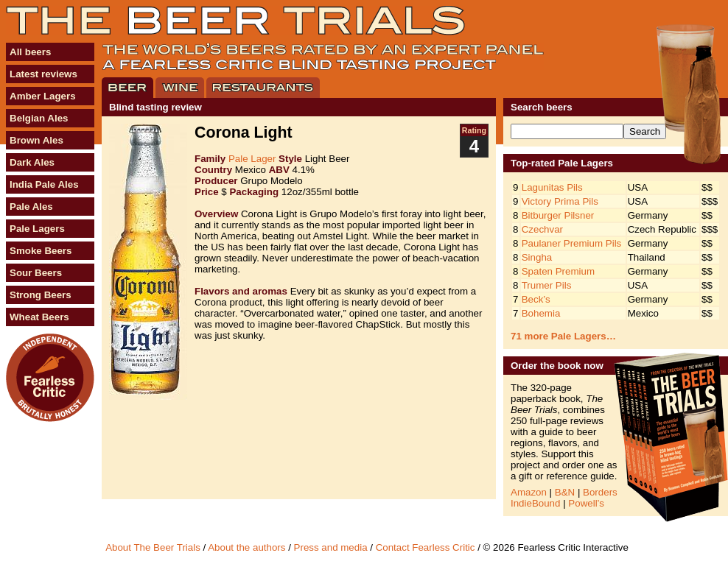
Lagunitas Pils (552, 187)
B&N (565, 492)
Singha (537, 257)
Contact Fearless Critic (426, 547)
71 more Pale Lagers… (563, 336)
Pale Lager (252, 159)
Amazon (529, 492)
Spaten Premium (558, 271)
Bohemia (541, 313)
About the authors (246, 547)
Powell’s (586, 503)
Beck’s (536, 299)
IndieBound (535, 503)
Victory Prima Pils (560, 201)
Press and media (331, 547)
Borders (600, 492)
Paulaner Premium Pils (572, 243)
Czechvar (542, 229)
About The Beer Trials (153, 547)
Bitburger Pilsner (558, 215)
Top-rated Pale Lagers (562, 163)
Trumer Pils (547, 285)
